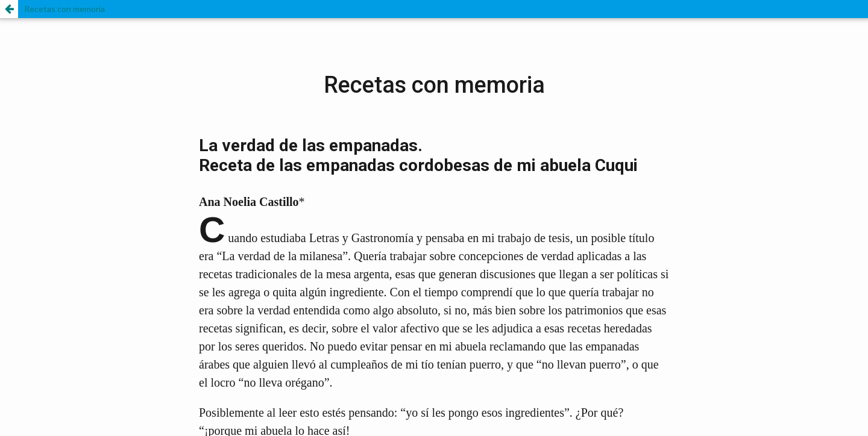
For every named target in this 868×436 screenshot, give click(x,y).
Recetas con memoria (64, 9)
